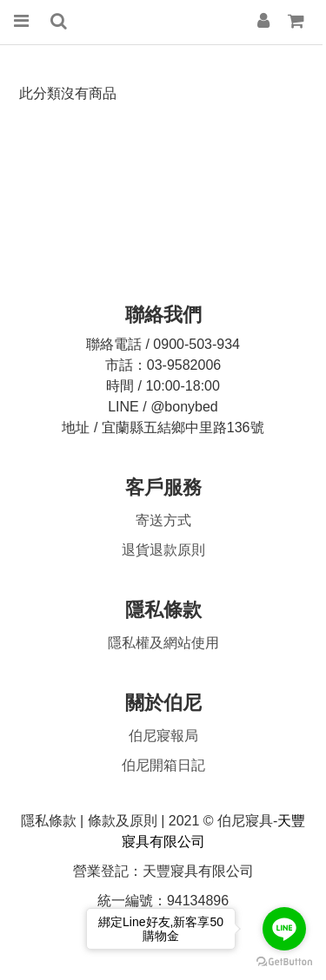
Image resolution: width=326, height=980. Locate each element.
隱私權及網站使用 (163, 643)
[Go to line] (284, 929)
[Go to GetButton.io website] (284, 962)
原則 (163, 550)
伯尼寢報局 (163, 736)
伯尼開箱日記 (163, 765)
